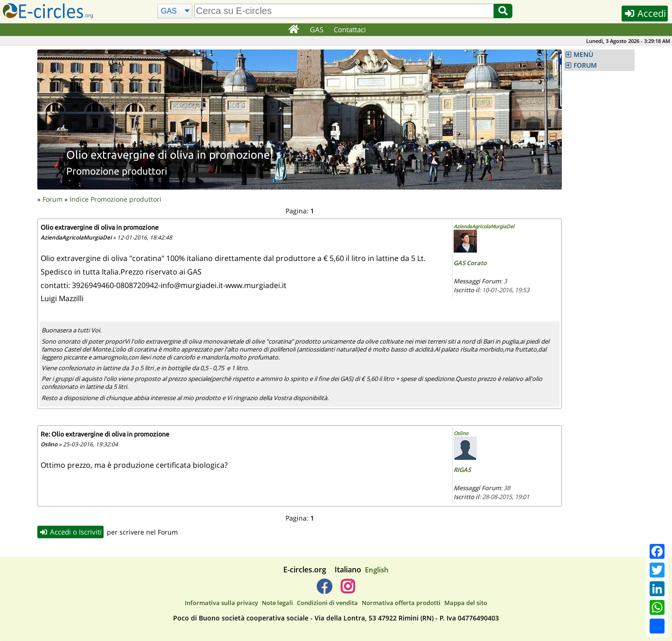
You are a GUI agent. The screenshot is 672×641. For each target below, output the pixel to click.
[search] (344, 11)
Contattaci (350, 29)
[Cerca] (175, 11)
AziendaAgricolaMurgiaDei (484, 226)
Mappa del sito (466, 603)
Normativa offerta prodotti (401, 603)
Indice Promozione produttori (115, 199)
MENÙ (583, 55)
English (377, 570)
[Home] (293, 30)
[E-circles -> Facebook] (324, 590)
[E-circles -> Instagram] (347, 590)
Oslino (461, 433)
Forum (52, 199)
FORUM (585, 65)
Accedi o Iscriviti (70, 532)
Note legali (277, 603)
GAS (317, 29)
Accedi (645, 13)
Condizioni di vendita (327, 603)
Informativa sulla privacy (221, 603)
